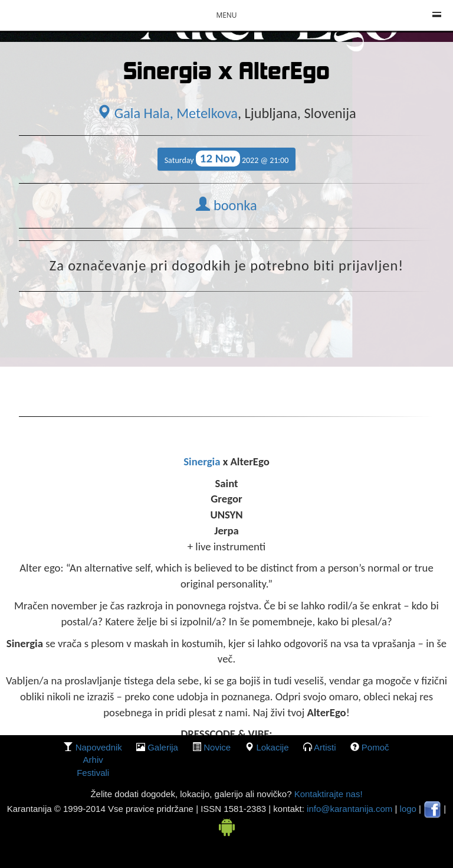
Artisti (325, 747)
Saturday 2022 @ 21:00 (227, 159)
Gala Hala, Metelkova (167, 113)
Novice (217, 747)
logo (408, 809)
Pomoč (375, 747)
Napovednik (99, 747)
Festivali (93, 773)
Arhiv (93, 760)
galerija (163, 747)
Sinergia (203, 461)
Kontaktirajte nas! (327, 794)
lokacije (272, 747)
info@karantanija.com (349, 809)
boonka (226, 205)
